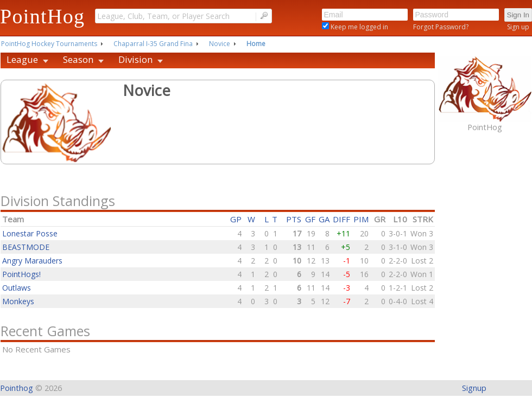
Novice (220, 44)
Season (78, 59)
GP (236, 219)
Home (256, 44)
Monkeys (18, 301)
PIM (361, 219)
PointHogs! (21, 274)
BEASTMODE (26, 247)
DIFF (341, 219)
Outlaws (17, 288)
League (22, 59)
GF (310, 219)
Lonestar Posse (30, 233)
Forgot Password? (441, 27)
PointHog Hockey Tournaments (49, 44)
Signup (474, 388)
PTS (294, 219)
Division (135, 59)
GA (324, 219)
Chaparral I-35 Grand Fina (153, 44)
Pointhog (17, 388)
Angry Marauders (32, 261)
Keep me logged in (359, 27)
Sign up (518, 27)
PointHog (42, 16)
